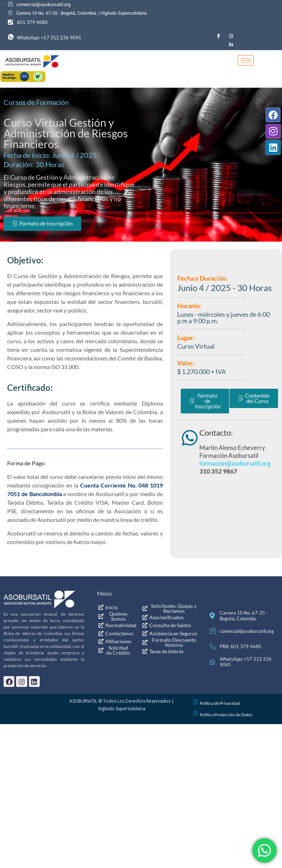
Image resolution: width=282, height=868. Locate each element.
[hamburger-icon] (246, 60)
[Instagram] (231, 36)
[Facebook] (218, 36)
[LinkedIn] (231, 44)
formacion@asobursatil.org (235, 554)
